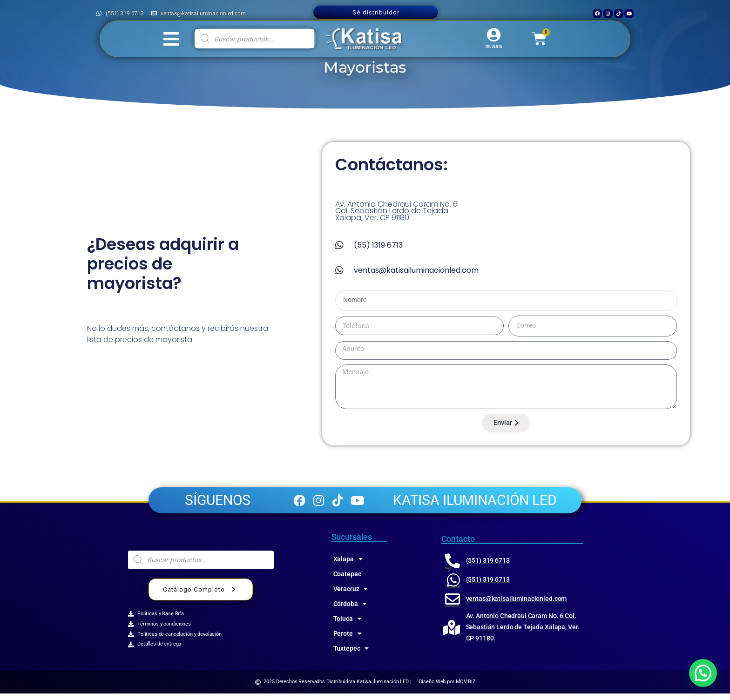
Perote (348, 640)
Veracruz (351, 595)
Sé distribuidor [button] (376, 12)
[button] (703, 673)
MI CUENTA (494, 46)
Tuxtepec (351, 655)
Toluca (348, 625)
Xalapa (348, 565)
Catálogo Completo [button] (201, 596)
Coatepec (347, 580)
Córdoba (350, 610)
